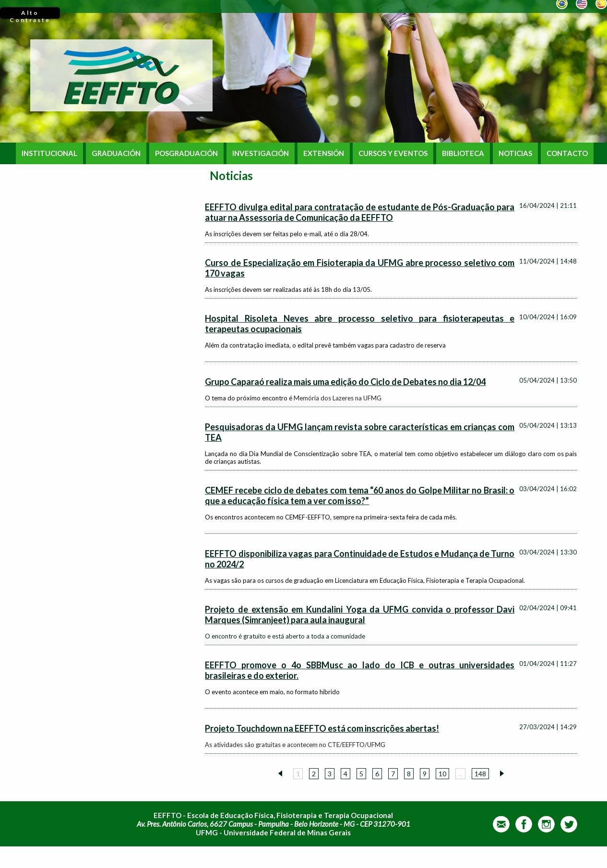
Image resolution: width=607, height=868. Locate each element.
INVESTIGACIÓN (261, 153)
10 (442, 774)
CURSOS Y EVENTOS (393, 153)
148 (480, 774)
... (460, 774)
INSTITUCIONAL (49, 153)
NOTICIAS (515, 153)
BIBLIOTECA (463, 153)
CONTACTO (567, 153)
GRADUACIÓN (116, 153)
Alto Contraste (30, 14)
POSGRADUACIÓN (186, 153)
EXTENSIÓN (324, 153)
